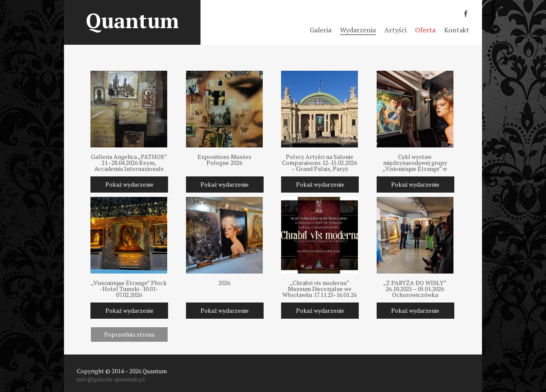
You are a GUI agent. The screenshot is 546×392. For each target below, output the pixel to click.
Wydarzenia (358, 30)
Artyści (395, 30)
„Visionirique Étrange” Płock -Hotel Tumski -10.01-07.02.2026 (129, 289)
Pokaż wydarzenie (129, 184)
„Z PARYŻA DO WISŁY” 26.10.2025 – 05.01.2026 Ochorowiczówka (415, 289)
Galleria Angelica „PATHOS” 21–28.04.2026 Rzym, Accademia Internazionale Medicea (129, 163)
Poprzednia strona (129, 334)
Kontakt (457, 30)
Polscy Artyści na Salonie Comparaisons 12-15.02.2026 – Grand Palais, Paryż (319, 163)
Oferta (425, 30)
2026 (224, 283)
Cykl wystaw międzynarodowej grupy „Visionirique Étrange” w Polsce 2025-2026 (415, 163)
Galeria (321, 30)
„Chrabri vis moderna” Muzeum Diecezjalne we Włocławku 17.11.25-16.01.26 (319, 289)
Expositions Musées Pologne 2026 (224, 160)
